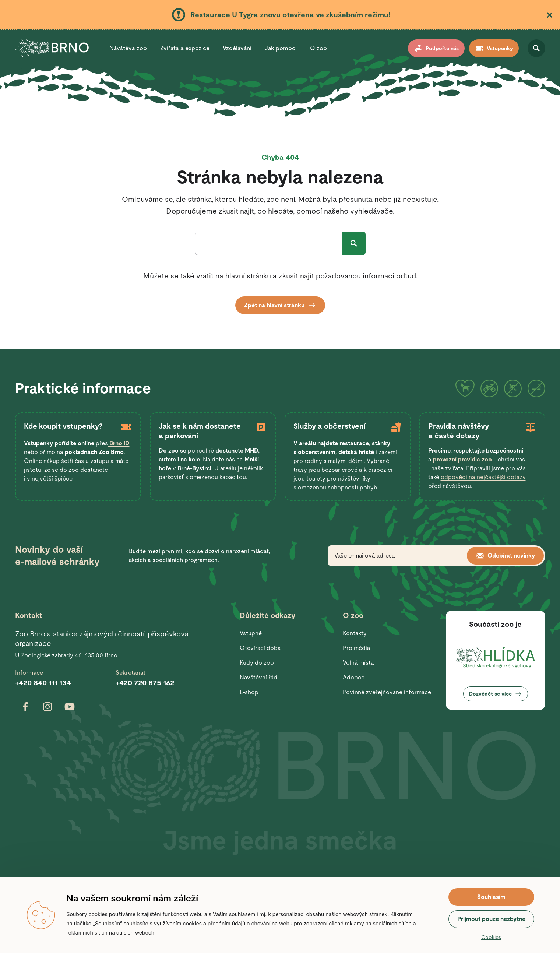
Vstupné (251, 633)
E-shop (249, 692)
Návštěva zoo (128, 48)
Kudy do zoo (257, 663)
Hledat (354, 243)
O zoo (318, 48)
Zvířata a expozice (185, 48)
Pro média (357, 648)
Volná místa (358, 663)
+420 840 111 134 (43, 683)
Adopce (354, 677)
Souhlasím (491, 897)
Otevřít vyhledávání (536, 48)
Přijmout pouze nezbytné (491, 919)
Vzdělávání (237, 48)
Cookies (491, 937)
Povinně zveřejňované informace (387, 692)
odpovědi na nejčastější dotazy (483, 477)
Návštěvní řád (258, 677)
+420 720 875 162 (145, 683)
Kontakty (355, 633)
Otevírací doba (260, 648)
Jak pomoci (281, 48)
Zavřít (550, 15)
